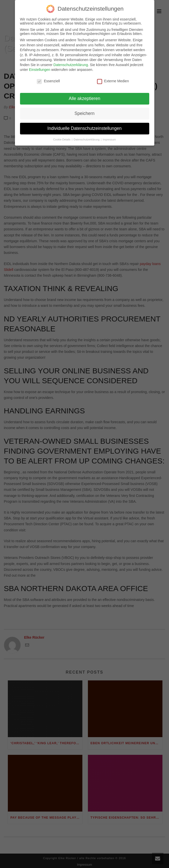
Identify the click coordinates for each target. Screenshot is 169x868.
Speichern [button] (84, 110)
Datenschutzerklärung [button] (87, 136)
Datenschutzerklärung (71, 62)
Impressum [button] (109, 136)
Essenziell (48, 78)
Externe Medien (113, 78)
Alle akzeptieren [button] (84, 95)
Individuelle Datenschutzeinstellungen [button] (84, 125)
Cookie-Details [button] (62, 136)
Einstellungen (40, 67)
